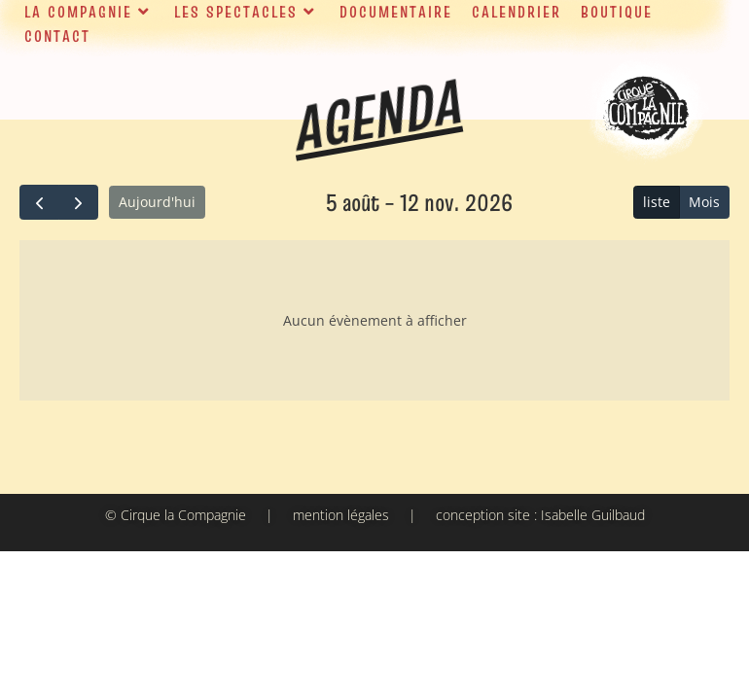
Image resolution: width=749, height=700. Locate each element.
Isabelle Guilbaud (593, 515)
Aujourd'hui (157, 202)
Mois (704, 202)
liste (657, 202)
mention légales (341, 515)
